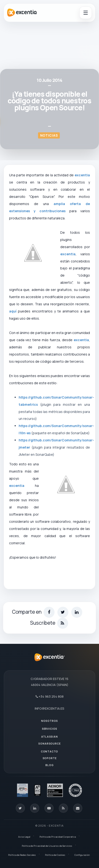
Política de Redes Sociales (22, 855)
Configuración (82, 855)
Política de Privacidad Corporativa (58, 837)
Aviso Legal (24, 837)
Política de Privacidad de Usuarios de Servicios (47, 846)
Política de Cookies (55, 855)
